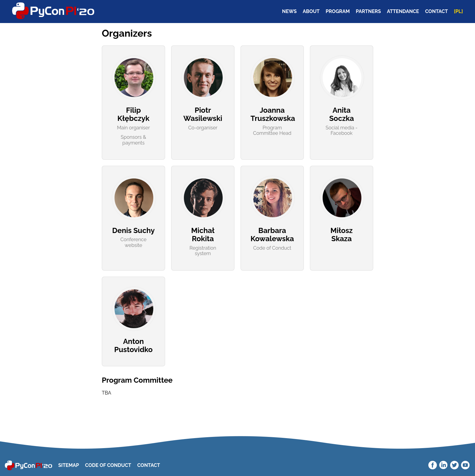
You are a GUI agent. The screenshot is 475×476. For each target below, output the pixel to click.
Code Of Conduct (108, 465)
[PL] (458, 12)
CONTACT (436, 12)
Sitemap (68, 465)
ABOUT (311, 12)
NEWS (289, 12)
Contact (149, 465)
